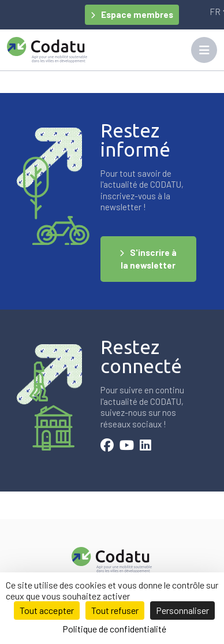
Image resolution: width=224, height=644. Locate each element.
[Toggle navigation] (204, 50)
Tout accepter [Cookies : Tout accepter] (47, 610)
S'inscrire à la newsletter (149, 259)
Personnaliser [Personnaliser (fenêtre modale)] (182, 610)
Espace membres (137, 14)
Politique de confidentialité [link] (114, 629)
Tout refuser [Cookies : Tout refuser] (115, 610)
